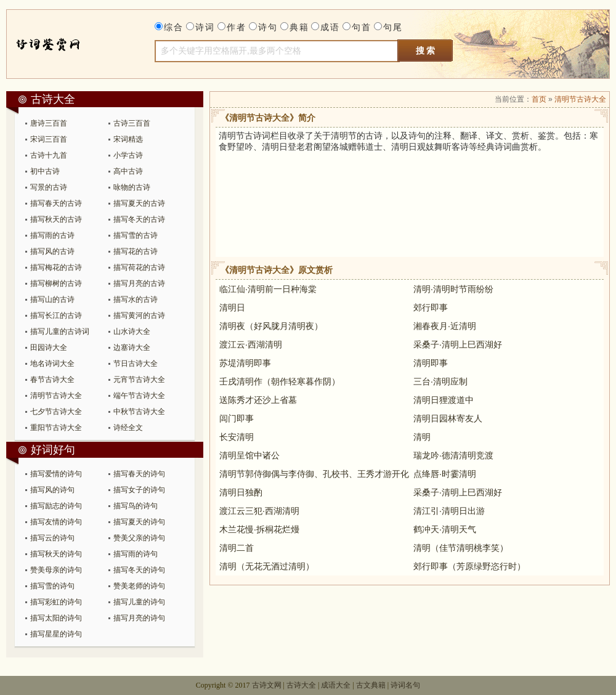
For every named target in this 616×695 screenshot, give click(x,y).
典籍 (299, 27)
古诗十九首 (49, 155)
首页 (539, 99)
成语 (330, 27)
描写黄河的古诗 (139, 315)
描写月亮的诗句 (139, 618)
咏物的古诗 (132, 187)
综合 (174, 27)
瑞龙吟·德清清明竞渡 (453, 455)
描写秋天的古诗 (56, 219)
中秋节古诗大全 (139, 412)
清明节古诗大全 (56, 396)
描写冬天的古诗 (139, 219)
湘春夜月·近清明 (445, 326)
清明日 (232, 307)
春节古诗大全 (52, 380)
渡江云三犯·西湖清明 (259, 511)
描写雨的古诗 (52, 235)
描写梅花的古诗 (56, 267)
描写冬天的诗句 (139, 570)
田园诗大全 (49, 347)
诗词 (205, 27)
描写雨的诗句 (136, 554)
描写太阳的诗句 (56, 618)
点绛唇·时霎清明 (445, 474)
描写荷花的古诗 (139, 267)
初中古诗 (45, 171)
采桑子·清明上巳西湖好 (458, 344)
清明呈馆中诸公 (249, 455)
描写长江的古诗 (56, 315)
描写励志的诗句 (56, 506)
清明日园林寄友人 (448, 418)
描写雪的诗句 (52, 586)
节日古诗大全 (136, 364)
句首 (362, 27)
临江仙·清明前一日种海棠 (268, 289)
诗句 (268, 27)
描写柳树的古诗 (56, 283)
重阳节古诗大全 (56, 428)
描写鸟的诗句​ (136, 506)
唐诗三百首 (49, 123)
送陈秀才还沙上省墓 (258, 400)
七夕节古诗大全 (56, 412)
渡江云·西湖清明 (251, 344)
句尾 (393, 27)
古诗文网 (267, 685)
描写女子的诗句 (139, 490)
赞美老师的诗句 (139, 586)
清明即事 (431, 363)
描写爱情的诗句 (56, 474)
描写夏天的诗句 (139, 522)
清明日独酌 (241, 492)
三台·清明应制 (440, 381)
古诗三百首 (132, 123)
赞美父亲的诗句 (139, 538)
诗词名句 (405, 685)
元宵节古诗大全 (139, 380)
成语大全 (336, 685)
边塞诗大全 (132, 347)
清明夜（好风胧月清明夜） (271, 326)
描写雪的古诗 (136, 235)
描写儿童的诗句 (139, 602)
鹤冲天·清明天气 (445, 529)
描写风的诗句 (52, 490)
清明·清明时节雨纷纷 (453, 289)
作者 (237, 27)
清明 (422, 437)
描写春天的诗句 (139, 474)
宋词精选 (128, 139)
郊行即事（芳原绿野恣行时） (469, 566)
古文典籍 (371, 685)
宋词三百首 (49, 139)
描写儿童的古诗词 (60, 331)
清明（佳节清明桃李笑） (461, 548)
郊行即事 (431, 307)
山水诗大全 (132, 331)
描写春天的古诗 (56, 203)
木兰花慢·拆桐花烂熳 (259, 529)
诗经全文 (128, 428)
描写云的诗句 (52, 538)
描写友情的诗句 (56, 522)
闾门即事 (237, 418)
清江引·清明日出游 (449, 511)
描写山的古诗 (52, 299)
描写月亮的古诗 (139, 283)
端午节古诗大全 (139, 396)
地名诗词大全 (52, 364)
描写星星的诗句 (56, 634)
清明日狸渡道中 (444, 400)
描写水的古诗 (136, 299)
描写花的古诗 (136, 251)
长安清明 (237, 437)
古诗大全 (60, 44)
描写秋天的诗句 (56, 554)
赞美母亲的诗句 (56, 570)
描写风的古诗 (52, 251)
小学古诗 (128, 155)
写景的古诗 (49, 187)
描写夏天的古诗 (139, 203)
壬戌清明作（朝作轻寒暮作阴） (280, 381)
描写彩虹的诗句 (56, 602)
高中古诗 (128, 171)
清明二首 (237, 548)
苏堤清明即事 (245, 363)
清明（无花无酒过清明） (267, 566)
